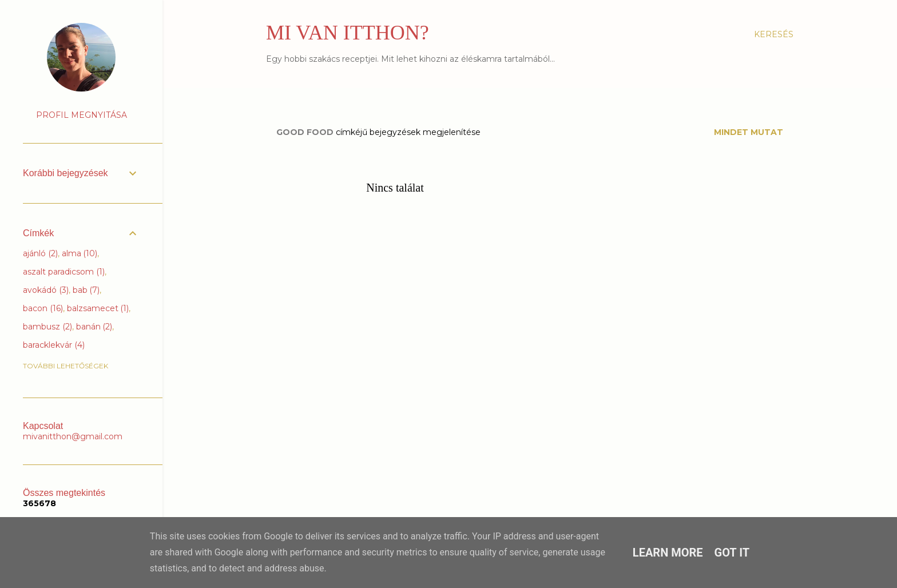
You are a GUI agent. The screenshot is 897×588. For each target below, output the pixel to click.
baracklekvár (54, 345)
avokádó (46, 290)
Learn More (668, 553)
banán (94, 327)
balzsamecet (98, 308)
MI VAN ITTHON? (348, 33)
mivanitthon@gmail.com (73, 436)
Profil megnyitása (82, 115)
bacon (43, 308)
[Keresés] (774, 34)
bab (86, 290)
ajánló (40, 253)
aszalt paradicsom (64, 272)
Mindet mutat (749, 132)
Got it (732, 553)
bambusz (47, 327)
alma (80, 253)
